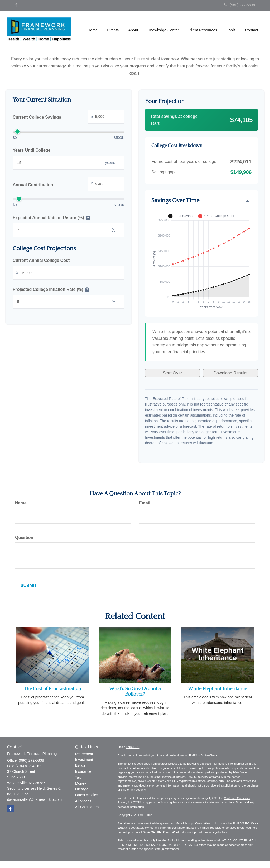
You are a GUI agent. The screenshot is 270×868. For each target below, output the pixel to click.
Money (81, 783)
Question (24, 537)
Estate (80, 765)
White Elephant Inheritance (218, 689)
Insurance (83, 771)
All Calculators (87, 807)
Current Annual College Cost (41, 260)
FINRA (237, 823)
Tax (78, 777)
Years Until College (32, 150)
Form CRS (133, 747)
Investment (84, 760)
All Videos (83, 801)
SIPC (246, 823)
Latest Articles (87, 795)
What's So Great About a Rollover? (135, 692)
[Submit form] (29, 586)
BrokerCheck (209, 755)
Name (21, 503)
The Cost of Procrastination (52, 689)
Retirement (84, 754)
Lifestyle (82, 789)
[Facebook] (16, 5)
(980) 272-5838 (240, 5)
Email (145, 503)
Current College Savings (69, 117)
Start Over (173, 373)
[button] (113, 30)
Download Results (231, 373)
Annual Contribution (69, 185)
